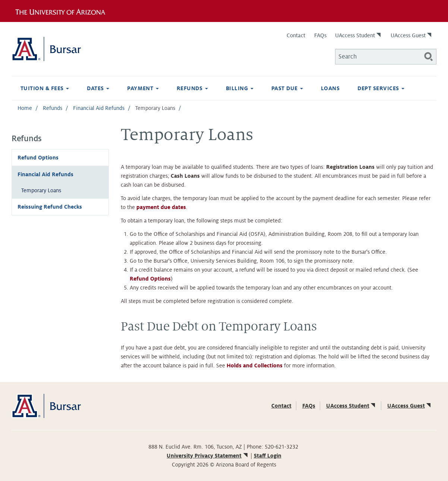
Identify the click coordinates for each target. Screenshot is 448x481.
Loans (330, 88)
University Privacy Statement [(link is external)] (208, 456)
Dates (98, 88)
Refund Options (38, 158)
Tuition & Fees (45, 88)
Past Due (287, 88)
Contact (296, 35)
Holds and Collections (255, 366)
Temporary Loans (41, 190)
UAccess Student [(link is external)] (359, 35)
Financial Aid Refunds (99, 108)
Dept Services (381, 88)
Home (25, 108)
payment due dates (161, 207)
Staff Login (268, 456)
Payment (143, 88)
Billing (240, 88)
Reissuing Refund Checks (50, 207)
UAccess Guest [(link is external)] (412, 35)
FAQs (320, 35)
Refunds (192, 88)
